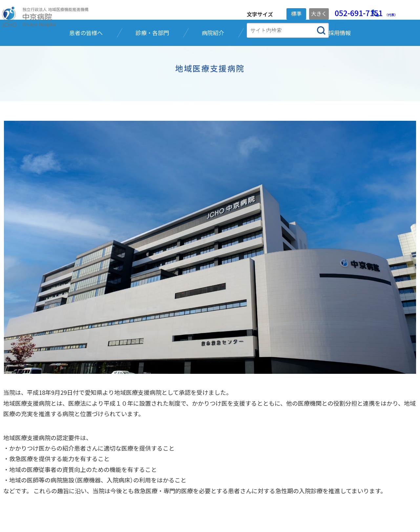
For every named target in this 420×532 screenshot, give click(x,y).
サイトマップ (235, 500)
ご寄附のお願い (148, 500)
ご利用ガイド (193, 500)
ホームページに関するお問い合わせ (302, 500)
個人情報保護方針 (99, 500)
